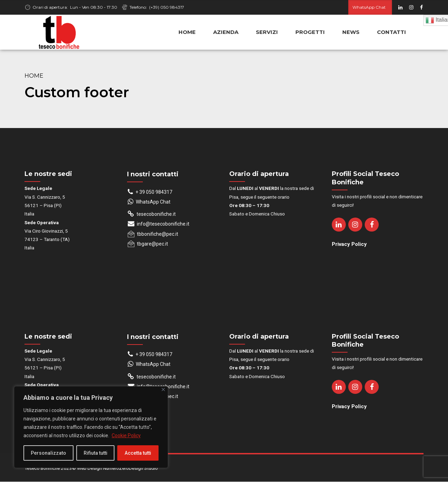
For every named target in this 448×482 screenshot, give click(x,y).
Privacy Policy (349, 244)
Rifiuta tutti (96, 453)
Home (34, 76)
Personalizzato (48, 453)
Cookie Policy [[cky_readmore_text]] (126, 435)
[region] (91, 427)
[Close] (163, 389)
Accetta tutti (138, 453)
